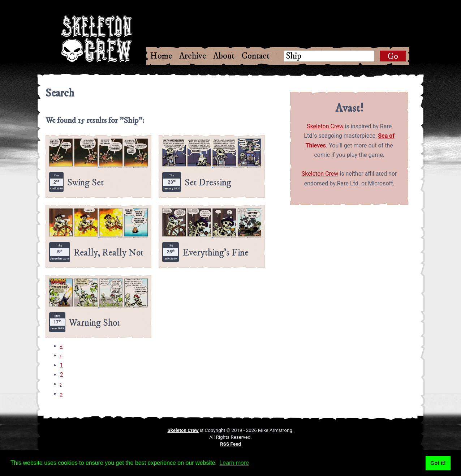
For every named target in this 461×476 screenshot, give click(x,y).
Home (161, 56)
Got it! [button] (438, 463)
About (224, 56)
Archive (193, 56)
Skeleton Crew (325, 126)
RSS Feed (230, 444)
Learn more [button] (234, 463)
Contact (256, 56)
